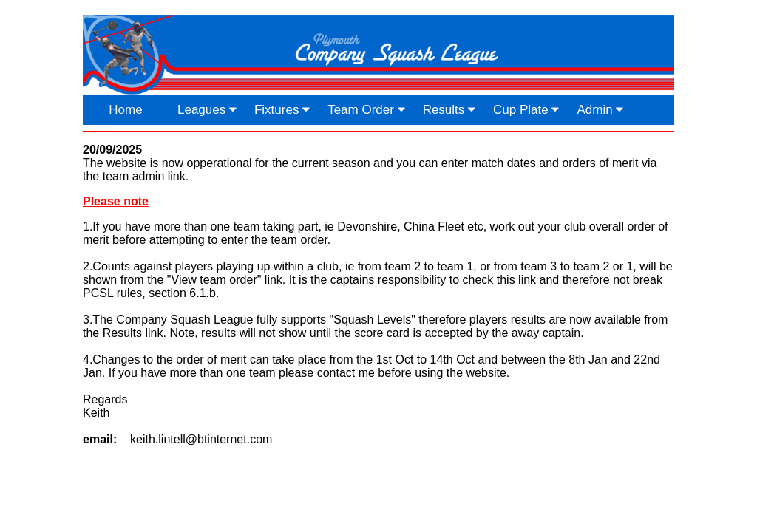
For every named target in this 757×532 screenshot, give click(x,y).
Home (125, 110)
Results (449, 110)
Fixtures (282, 110)
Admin (600, 110)
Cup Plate (526, 110)
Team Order (366, 110)
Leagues (207, 110)
